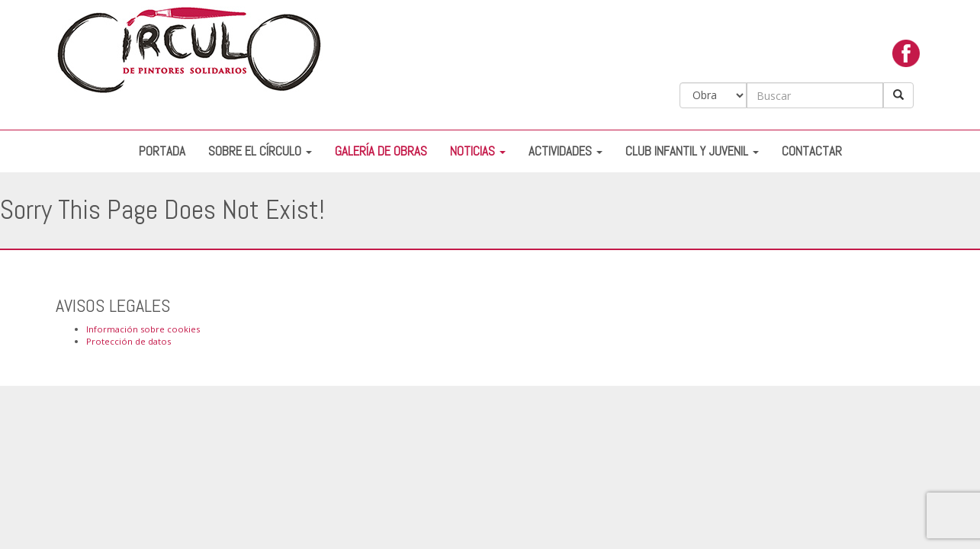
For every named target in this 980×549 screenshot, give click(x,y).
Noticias (478, 151)
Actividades (566, 151)
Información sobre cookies (143, 329)
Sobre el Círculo (260, 151)
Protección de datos (129, 341)
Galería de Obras (381, 151)
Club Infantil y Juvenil (692, 151)
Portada (162, 151)
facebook (906, 57)
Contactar (812, 151)
